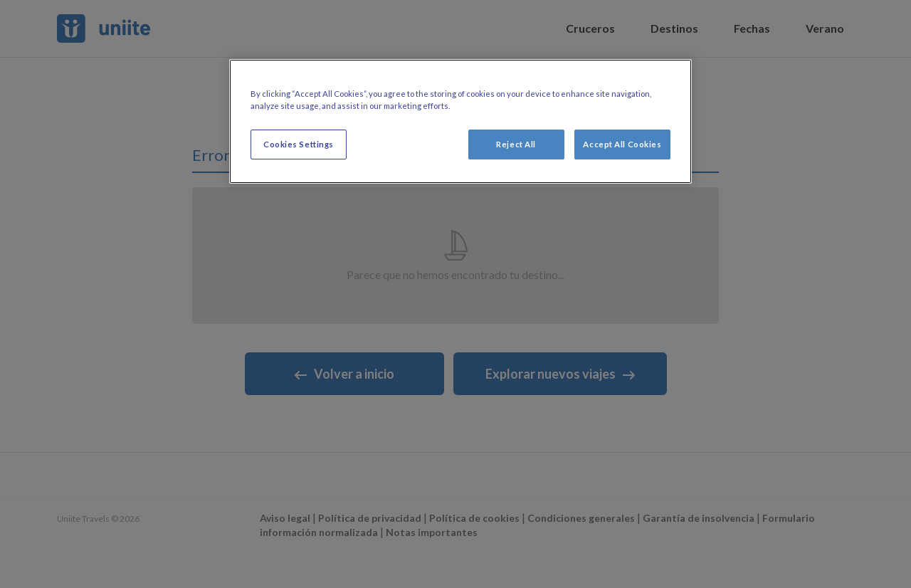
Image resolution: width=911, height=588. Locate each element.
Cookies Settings (299, 144)
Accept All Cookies (622, 144)
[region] (460, 121)
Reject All (516, 144)
